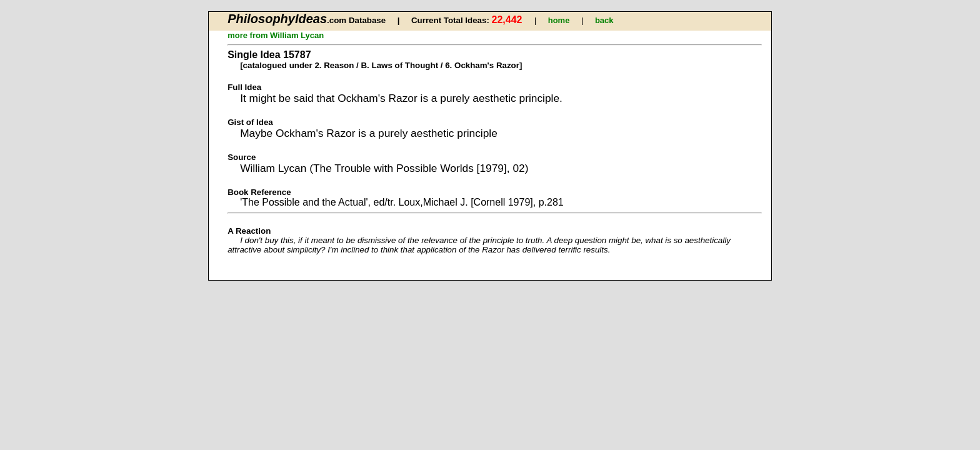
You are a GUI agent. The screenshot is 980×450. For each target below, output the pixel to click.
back (604, 20)
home (559, 20)
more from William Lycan (276, 35)
